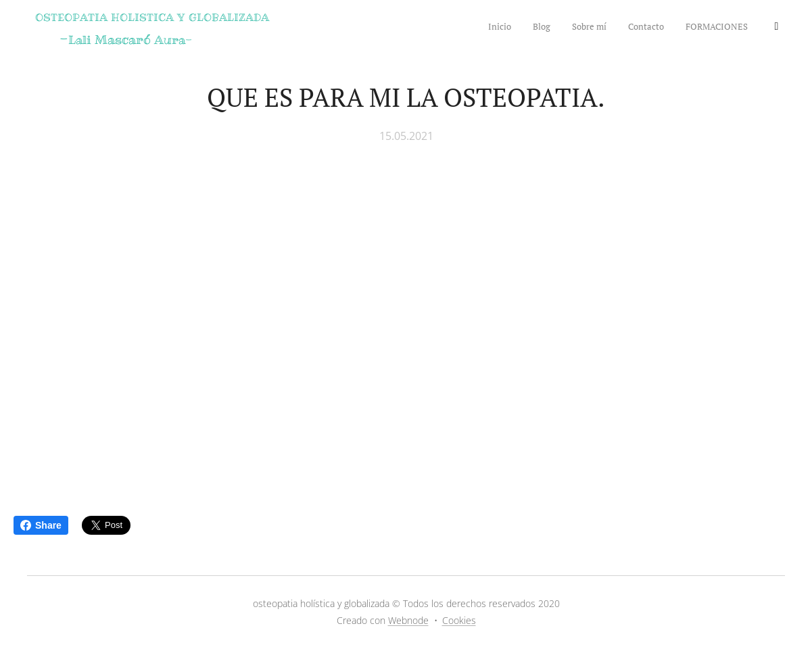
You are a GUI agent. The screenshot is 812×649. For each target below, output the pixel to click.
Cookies (459, 620)
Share (41, 525)
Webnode (408, 620)
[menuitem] (659, 28)
